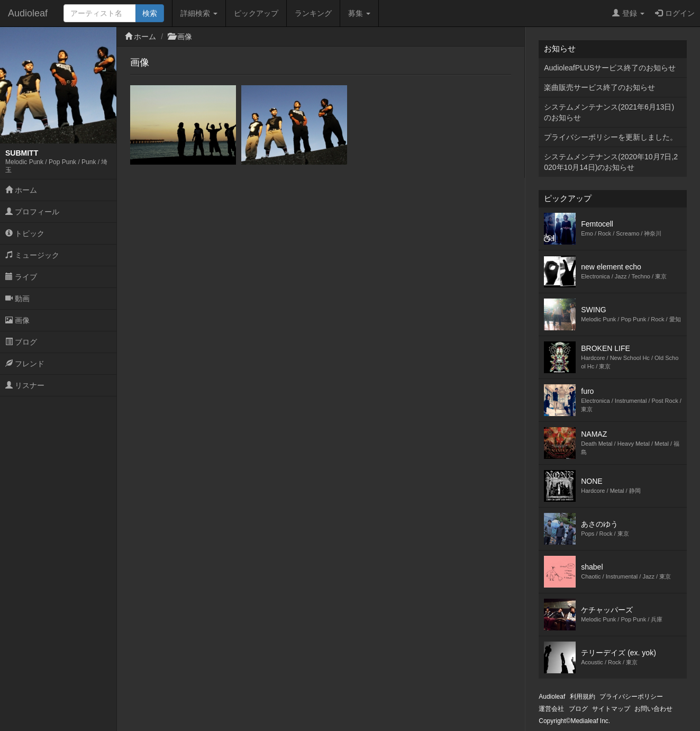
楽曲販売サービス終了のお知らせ (599, 87)
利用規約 (583, 697)
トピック (25, 233)
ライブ (21, 277)
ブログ (21, 342)
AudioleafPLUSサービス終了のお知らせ (610, 68)
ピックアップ (256, 13)
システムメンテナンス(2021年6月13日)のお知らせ (609, 112)
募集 (359, 13)
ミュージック (32, 255)
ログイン (675, 13)
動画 (17, 299)
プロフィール (32, 212)
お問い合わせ (653, 709)
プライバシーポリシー (631, 697)
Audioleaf (28, 13)
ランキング (313, 13)
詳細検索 (199, 13)
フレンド (25, 364)
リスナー (25, 385)
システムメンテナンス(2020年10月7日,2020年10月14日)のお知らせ (611, 162)
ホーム (21, 190)
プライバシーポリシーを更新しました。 (611, 137)
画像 (17, 320)
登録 (628, 13)
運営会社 (551, 709)
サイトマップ (611, 709)
